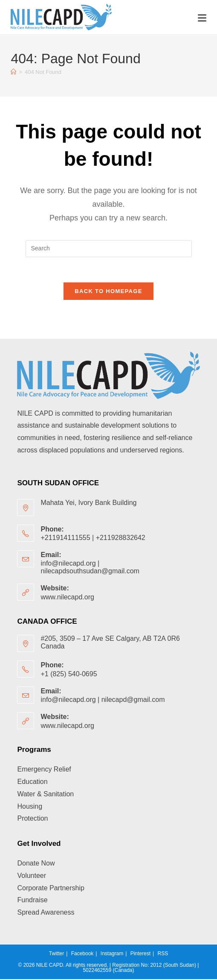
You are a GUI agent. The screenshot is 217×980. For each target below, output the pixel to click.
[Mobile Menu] (202, 17)
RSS (163, 954)
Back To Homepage (108, 292)
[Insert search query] (109, 249)
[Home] (13, 72)
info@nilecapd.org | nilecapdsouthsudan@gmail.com (90, 568)
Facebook (82, 954)
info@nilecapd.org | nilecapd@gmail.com (103, 700)
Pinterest (140, 954)
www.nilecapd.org (67, 598)
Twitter (56, 954)
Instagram (112, 954)
